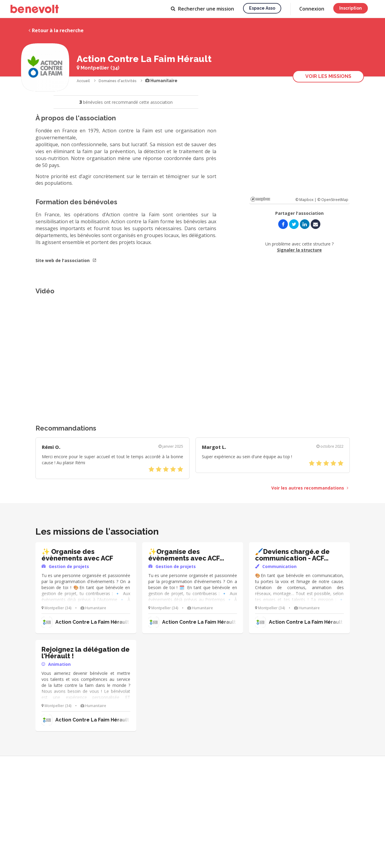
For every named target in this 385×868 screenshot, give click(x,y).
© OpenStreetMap (333, 200)
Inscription (351, 8)
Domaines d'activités (118, 81)
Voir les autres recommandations (310, 488)
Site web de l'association (66, 260)
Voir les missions (328, 76)
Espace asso (262, 8)
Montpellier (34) (98, 68)
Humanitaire (161, 81)
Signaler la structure (299, 250)
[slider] (166, 469)
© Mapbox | (306, 200)
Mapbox (260, 199)
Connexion (312, 9)
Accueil (83, 81)
